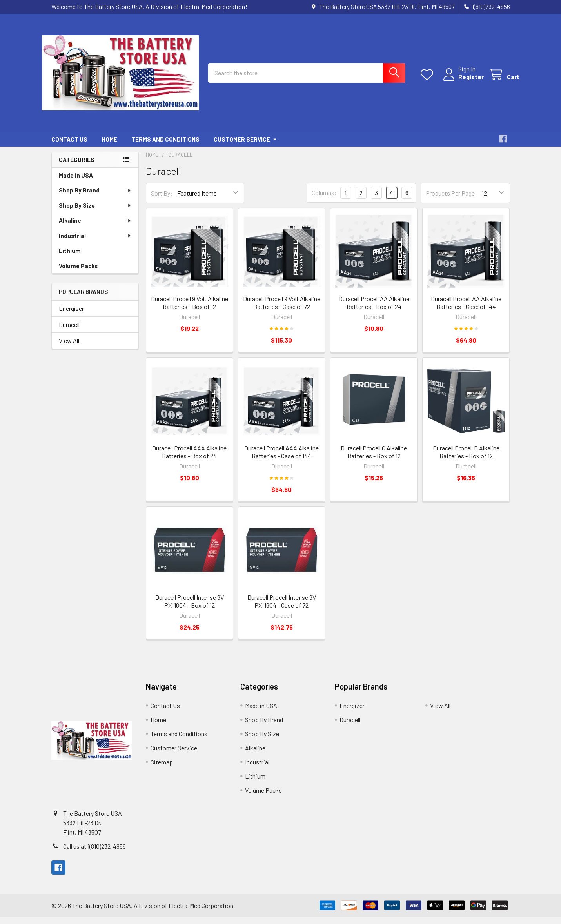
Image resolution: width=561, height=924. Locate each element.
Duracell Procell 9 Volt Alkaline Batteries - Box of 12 (190, 310)
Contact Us (69, 146)
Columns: (324, 200)
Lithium (70, 258)
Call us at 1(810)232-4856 (94, 853)
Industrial (95, 243)
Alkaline (95, 227)
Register (462, 81)
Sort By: (162, 200)
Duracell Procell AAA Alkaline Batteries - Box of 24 (189, 459)
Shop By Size (95, 212)
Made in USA (76, 182)
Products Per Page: (451, 200)
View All (69, 348)
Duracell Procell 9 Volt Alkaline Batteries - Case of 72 (282, 310)
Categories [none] (77, 167)
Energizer (71, 315)
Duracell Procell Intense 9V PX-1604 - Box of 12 (190, 608)
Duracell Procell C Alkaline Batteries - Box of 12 (374, 459)
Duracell (69, 331)
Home (109, 146)
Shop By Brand (95, 197)
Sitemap (162, 769)
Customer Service (245, 146)
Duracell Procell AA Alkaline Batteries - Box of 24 (374, 310)
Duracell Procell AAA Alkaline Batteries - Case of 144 (281, 459)
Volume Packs (78, 273)
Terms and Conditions (165, 146)
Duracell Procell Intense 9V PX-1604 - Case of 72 (282, 608)
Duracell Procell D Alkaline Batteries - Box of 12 (466, 459)
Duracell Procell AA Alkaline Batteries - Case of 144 (466, 310)
